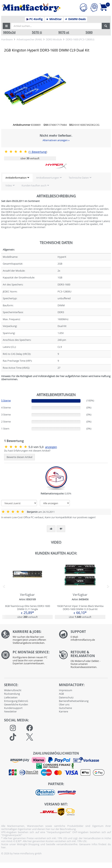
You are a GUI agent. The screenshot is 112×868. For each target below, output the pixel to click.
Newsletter (10, 711)
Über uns (64, 704)
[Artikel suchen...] (56, 26)
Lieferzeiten (11, 697)
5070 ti (37, 32)
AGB (61, 694)
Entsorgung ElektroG (16, 701)
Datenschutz (66, 697)
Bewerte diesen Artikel (19, 457)
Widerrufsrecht (13, 690)
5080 (89, 32)
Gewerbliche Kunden (16, 704)
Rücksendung (12, 694)
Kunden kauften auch (34, 185)
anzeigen (51, 447)
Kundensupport (13, 708)
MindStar (54, 19)
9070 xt (64, 32)
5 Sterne (6, 400)
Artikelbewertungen (48, 178)
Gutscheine (65, 708)
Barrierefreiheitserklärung (74, 701)
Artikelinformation (16, 178)
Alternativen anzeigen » (56, 140)
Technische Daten (79, 178)
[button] (6, 26)
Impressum (66, 690)
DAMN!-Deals (75, 19)
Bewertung (38, 152)
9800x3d (9, 32)
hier (3, 847)
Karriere (63, 711)
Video (9, 185)
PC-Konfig (35, 19)
